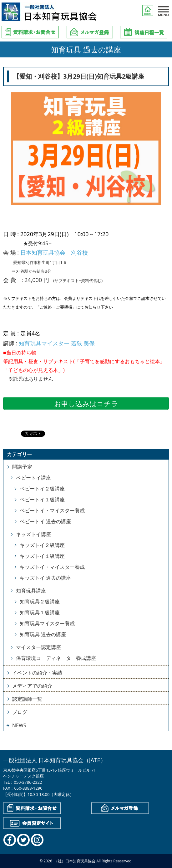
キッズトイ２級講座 (42, 545)
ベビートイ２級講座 (42, 489)
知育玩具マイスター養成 (47, 623)
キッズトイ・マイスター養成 (52, 567)
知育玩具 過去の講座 (43, 634)
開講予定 (22, 467)
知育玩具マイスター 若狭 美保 (57, 343)
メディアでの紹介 (32, 686)
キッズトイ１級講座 (42, 556)
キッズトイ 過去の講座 (45, 578)
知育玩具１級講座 (40, 612)
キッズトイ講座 (33, 534)
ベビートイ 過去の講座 (45, 521)
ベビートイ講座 (33, 478)
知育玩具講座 (31, 591)
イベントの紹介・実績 (37, 673)
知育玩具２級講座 (40, 602)
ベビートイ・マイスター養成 (52, 510)
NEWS (19, 725)
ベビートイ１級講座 (42, 500)
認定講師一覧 (27, 699)
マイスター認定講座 (38, 647)
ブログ (20, 712)
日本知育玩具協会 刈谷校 (54, 252)
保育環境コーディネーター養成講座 (56, 658)
